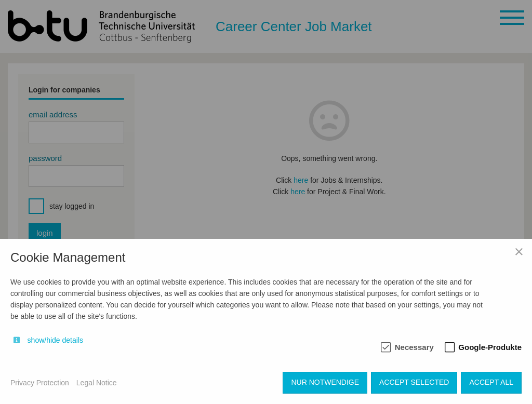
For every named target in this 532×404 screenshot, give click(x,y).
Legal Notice (97, 383)
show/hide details (55, 340)
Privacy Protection (40, 383)
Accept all (491, 382)
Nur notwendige (325, 382)
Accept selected (414, 382)
